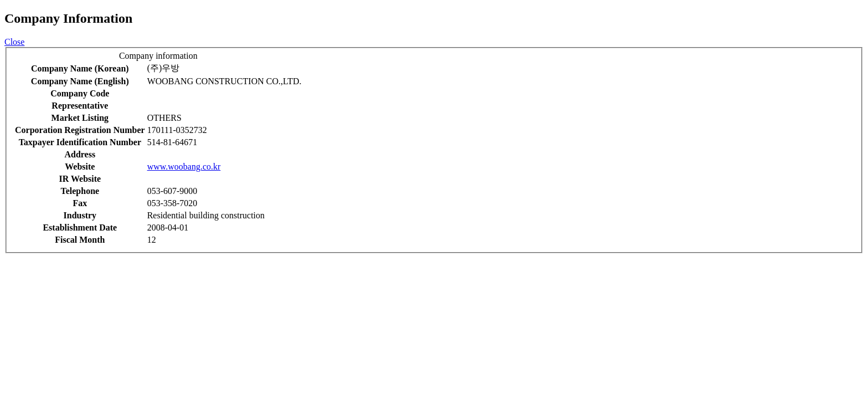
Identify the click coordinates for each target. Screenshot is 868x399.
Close (14, 42)
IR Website (80, 179)
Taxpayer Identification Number (80, 142)
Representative (80, 106)
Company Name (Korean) (80, 68)
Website (80, 167)
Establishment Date (80, 227)
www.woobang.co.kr (184, 167)
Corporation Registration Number (80, 130)
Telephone (80, 191)
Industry (80, 215)
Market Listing (80, 118)
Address (80, 154)
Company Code (80, 93)
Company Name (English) (80, 81)
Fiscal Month (80, 240)
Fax (80, 203)
